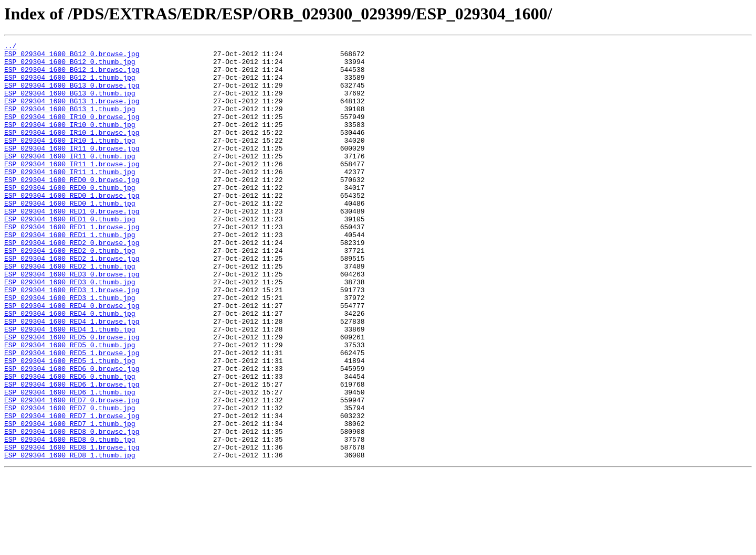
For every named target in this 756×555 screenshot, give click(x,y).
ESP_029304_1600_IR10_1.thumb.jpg (70, 161)
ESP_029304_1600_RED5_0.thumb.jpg (70, 406)
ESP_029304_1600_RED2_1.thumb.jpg (70, 312)
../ (10, 47)
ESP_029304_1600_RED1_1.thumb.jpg (70, 274)
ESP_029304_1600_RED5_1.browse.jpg (72, 415)
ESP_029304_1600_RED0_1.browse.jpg (72, 227)
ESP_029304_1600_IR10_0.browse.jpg (72, 132)
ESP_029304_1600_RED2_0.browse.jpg (72, 283)
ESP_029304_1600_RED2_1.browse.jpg (72, 302)
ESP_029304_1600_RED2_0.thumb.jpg (70, 293)
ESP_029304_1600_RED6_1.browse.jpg (72, 453)
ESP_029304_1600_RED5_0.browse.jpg (72, 397)
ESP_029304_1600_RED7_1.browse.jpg (72, 491)
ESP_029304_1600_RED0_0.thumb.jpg (70, 217)
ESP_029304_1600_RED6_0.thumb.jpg (70, 444)
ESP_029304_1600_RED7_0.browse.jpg (72, 472)
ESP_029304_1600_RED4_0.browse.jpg (72, 359)
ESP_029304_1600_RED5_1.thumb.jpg (70, 425)
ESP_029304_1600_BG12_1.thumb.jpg (70, 85)
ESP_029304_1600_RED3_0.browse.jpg (72, 321)
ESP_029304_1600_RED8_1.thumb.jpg (70, 538)
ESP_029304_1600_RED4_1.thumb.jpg (70, 387)
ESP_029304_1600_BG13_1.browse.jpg (72, 113)
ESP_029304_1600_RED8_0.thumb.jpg (70, 519)
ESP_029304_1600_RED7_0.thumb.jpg (70, 482)
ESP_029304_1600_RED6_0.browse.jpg (72, 434)
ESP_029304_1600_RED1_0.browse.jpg (72, 246)
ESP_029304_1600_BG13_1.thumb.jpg (70, 123)
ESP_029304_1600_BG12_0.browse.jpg (72, 57)
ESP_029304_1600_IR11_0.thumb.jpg (70, 179)
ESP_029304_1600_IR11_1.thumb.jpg (70, 198)
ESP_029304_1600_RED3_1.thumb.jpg (70, 349)
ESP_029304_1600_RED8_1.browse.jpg (72, 529)
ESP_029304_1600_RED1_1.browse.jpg (72, 264)
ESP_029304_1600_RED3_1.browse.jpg (72, 340)
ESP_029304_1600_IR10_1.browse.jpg (72, 151)
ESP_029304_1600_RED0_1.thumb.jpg (70, 236)
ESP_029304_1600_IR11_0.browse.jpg (72, 170)
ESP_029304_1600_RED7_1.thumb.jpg (70, 500)
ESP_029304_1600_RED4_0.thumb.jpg (70, 368)
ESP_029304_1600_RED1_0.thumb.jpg (70, 255)
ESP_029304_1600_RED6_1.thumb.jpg (70, 463)
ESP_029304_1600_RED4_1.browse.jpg (72, 378)
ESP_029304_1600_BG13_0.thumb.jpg (70, 104)
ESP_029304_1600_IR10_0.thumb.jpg (70, 142)
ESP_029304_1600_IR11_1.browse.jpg (72, 189)
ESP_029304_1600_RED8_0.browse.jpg (72, 510)
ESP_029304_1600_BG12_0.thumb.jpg (70, 66)
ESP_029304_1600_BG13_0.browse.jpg (72, 94)
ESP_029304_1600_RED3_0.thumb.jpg (70, 330)
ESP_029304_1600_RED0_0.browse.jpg (72, 208)
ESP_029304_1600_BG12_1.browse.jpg (72, 76)
